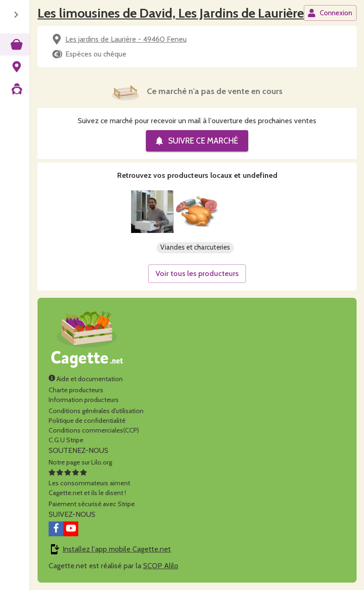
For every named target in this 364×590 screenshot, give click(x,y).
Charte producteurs (76, 390)
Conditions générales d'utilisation (96, 411)
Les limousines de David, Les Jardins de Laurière (171, 13)
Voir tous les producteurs (197, 273)
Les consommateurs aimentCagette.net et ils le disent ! (89, 483)
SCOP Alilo (161, 566)
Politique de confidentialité (87, 421)
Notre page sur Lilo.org (80, 462)
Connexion (330, 13)
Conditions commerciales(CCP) (94, 430)
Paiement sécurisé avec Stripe (92, 504)
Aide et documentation (86, 379)
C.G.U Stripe (66, 440)
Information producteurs (84, 400)
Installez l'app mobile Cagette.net (117, 549)
